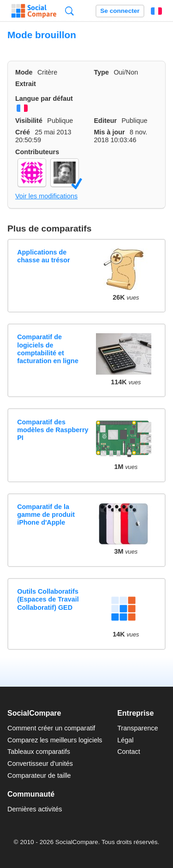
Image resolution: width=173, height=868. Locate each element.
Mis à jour (110, 132)
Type (102, 72)
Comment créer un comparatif (51, 728)
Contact (129, 752)
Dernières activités (35, 809)
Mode (24, 72)
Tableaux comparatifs (39, 752)
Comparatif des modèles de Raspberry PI (53, 430)
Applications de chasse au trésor (43, 256)
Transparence (137, 728)
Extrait (26, 84)
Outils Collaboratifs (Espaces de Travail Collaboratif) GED (48, 599)
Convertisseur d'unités (40, 764)
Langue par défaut (44, 98)
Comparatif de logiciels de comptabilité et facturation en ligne (48, 349)
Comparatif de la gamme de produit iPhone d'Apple (46, 515)
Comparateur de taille (39, 775)
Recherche (69, 11)
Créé (23, 132)
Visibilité (29, 121)
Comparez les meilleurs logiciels (55, 740)
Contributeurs (37, 152)
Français (156, 11)
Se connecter (120, 11)
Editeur (106, 121)
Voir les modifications (46, 196)
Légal (125, 740)
